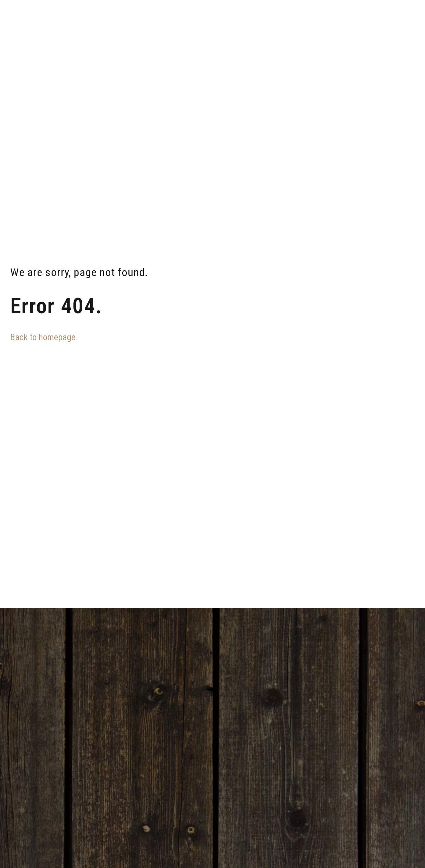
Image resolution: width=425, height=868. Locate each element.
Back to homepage (43, 337)
